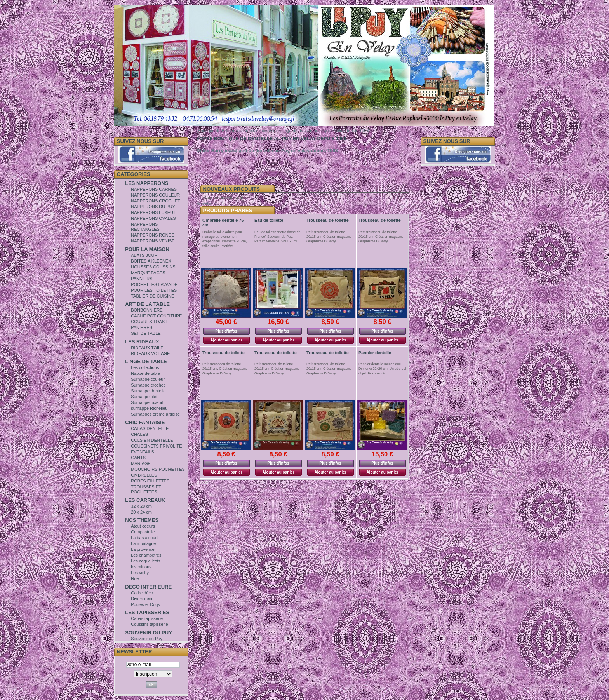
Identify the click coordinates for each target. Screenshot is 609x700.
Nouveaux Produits (232, 189)
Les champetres (146, 555)
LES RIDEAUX (142, 342)
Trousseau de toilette (328, 220)
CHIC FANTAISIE (145, 422)
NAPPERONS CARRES (154, 189)
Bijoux (202, 482)
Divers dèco (142, 599)
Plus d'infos (226, 331)
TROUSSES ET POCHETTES (146, 489)
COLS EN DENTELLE (152, 440)
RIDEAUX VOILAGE (150, 353)
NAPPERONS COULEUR (155, 195)
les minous (141, 567)
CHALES (139, 434)
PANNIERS (142, 279)
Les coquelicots (146, 561)
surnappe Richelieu (149, 408)
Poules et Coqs (145, 604)
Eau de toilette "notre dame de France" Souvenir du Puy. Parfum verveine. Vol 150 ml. (278, 237)
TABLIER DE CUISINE (152, 296)
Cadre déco (142, 593)
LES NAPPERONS (147, 183)
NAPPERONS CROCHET (156, 201)
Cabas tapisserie (147, 618)
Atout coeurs (143, 526)
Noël (135, 578)
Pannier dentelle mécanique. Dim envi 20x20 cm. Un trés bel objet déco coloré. (382, 369)
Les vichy (140, 573)
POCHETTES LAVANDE (154, 284)
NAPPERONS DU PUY (153, 207)
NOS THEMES (142, 520)
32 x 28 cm (141, 506)
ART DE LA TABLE (147, 304)
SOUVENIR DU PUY (149, 633)
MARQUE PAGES (148, 273)
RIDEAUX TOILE (147, 348)
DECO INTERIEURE (148, 587)
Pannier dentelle (375, 353)
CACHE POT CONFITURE (156, 316)
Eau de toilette (269, 220)
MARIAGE (141, 463)
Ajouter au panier (226, 340)
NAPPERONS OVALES (153, 218)
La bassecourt (144, 538)
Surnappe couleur (148, 379)
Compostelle (143, 532)
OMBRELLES (144, 475)
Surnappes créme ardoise (155, 414)
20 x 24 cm (141, 512)
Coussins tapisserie (149, 624)
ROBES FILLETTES (150, 481)
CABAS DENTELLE (150, 428)
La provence (143, 549)
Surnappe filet (144, 397)
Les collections (145, 367)
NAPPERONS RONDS (153, 235)
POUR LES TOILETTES (154, 290)
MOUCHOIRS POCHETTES (158, 469)
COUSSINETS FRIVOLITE (156, 446)
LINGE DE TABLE (146, 361)
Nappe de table (145, 373)
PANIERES (142, 327)
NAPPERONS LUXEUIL (154, 212)
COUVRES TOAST (149, 322)
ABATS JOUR (144, 255)
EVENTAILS (143, 452)
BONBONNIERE (147, 310)
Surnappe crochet (148, 385)
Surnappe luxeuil (147, 402)
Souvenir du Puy (147, 639)
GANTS (138, 458)
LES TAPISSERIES (147, 612)
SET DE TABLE (146, 333)
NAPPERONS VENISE (153, 241)
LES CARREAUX (145, 500)
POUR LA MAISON (147, 249)
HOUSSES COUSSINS (153, 267)
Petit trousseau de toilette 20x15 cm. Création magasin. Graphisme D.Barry (329, 237)
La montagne (143, 543)
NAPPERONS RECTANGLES (145, 227)
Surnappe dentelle (148, 391)
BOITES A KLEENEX (151, 261)
